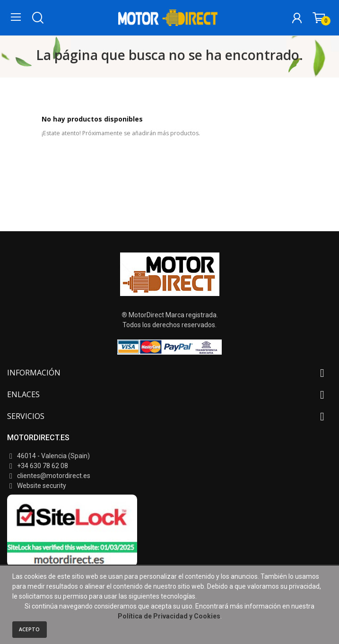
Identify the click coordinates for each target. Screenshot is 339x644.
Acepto (29, 629)
